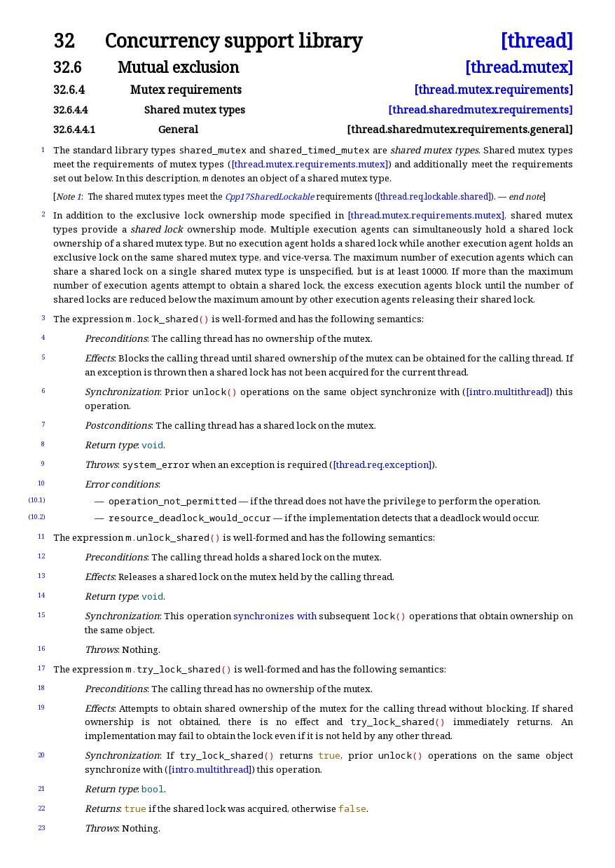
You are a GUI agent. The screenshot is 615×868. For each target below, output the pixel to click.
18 (41, 688)
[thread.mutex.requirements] (493, 90)
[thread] (537, 41)
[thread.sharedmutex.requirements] (481, 110)
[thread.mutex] (519, 67)
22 (41, 808)
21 (41, 788)
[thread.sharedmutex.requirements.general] (460, 129)
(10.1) (37, 500)
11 (41, 536)
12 (41, 556)
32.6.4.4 (70, 110)
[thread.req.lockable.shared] (434, 197)
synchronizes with (275, 616)
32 (64, 41)
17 (41, 668)
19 (41, 707)
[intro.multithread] (507, 392)
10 (41, 483)
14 (41, 595)
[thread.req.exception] (382, 464)
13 (41, 576)
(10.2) (37, 517)
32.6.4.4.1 (74, 129)
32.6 (68, 67)
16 (41, 648)
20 (41, 755)
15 (41, 615)
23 (41, 828)
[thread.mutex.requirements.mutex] (310, 164)
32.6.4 (69, 90)
